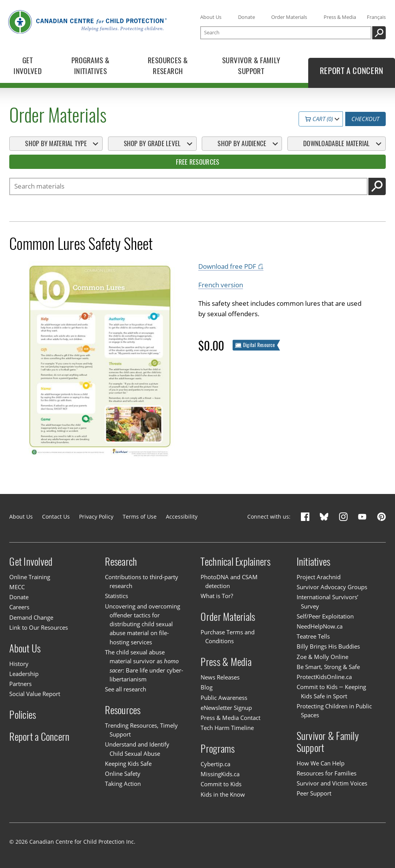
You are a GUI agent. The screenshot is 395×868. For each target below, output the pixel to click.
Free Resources (198, 162)
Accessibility (182, 517)
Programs (218, 749)
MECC (17, 587)
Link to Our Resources (39, 627)
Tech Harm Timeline (227, 728)
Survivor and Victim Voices (332, 783)
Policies (23, 715)
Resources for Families (327, 773)
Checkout (365, 119)
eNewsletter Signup (226, 708)
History (19, 664)
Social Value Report (35, 694)
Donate (246, 17)
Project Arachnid (319, 577)
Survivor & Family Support (328, 742)
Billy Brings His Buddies (328, 646)
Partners (20, 684)
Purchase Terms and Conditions (228, 636)
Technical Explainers (235, 562)
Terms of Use (140, 517)
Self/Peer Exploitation (325, 616)
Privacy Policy (96, 517)
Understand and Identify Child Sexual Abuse (137, 749)
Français (376, 17)
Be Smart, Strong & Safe (328, 667)
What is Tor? (217, 596)
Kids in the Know (223, 794)
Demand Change (31, 617)
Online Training (30, 577)
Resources (123, 710)
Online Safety (123, 774)
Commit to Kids (221, 784)
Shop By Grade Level (152, 143)
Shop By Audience (242, 143)
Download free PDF (227, 267)
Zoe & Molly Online (322, 657)
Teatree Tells (313, 636)
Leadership (24, 674)
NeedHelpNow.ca (320, 626)
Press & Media (340, 17)
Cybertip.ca (215, 764)
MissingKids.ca (220, 774)
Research (121, 562)
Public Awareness (224, 698)
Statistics (116, 596)
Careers (19, 607)
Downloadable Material (336, 143)
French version (221, 285)
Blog (207, 687)
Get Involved (31, 562)
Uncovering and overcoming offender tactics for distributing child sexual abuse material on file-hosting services (143, 624)
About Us (211, 17)
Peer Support (314, 793)
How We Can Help (321, 763)
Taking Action (123, 784)
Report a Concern (39, 736)
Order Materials (289, 17)
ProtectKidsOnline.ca (324, 677)
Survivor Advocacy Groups (332, 587)
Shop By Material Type (56, 143)
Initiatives (314, 562)
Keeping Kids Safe (128, 764)
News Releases (220, 677)
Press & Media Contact (230, 718)
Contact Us (56, 517)
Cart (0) (319, 119)
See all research (126, 689)
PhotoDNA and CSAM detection (229, 581)
